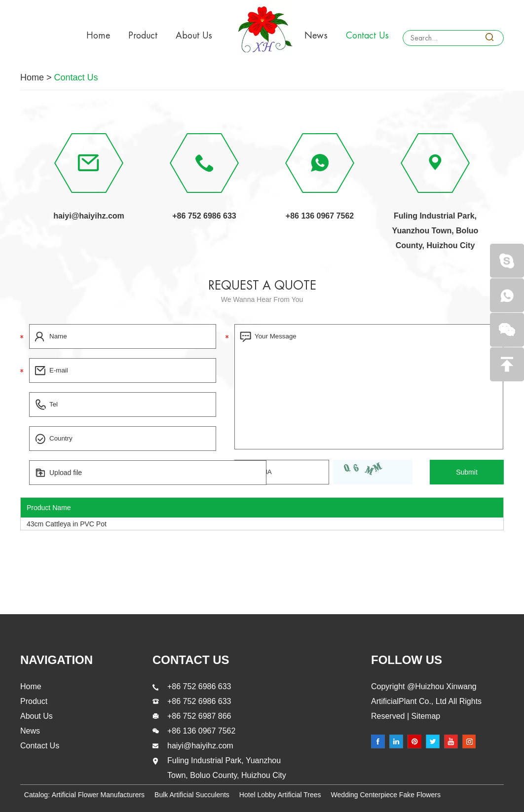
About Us (194, 36)
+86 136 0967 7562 (320, 216)
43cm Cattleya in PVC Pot (67, 524)
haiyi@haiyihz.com (89, 216)
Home (98, 36)
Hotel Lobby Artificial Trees (280, 795)
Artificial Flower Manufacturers (98, 795)
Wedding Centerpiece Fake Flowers (386, 795)
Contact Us (367, 36)
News (316, 36)
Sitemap (425, 716)
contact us (191, 660)
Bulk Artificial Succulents (192, 795)
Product (143, 36)
